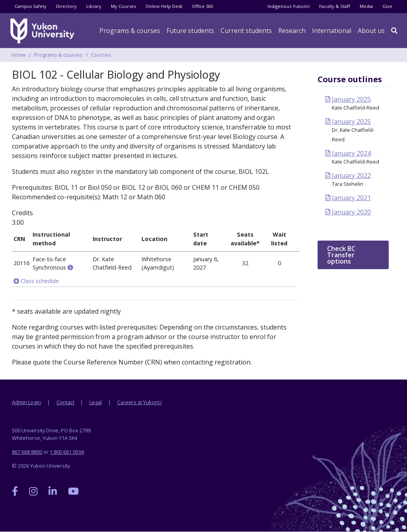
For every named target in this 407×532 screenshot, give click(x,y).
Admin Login (26, 402)
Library (94, 6)
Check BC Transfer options (341, 255)
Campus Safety (31, 6)
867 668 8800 (27, 452)
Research (292, 31)
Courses (101, 55)
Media (366, 6)
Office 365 (203, 6)
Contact (65, 402)
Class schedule (36, 281)
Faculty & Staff (335, 6)
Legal (96, 402)
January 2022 (351, 175)
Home (19, 55)
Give (387, 6)
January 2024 (351, 153)
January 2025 (351, 99)
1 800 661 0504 (67, 452)
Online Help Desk (164, 6)
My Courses (123, 6)
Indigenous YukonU (289, 6)
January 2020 (351, 212)
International (332, 31)
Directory (66, 6)
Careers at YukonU (140, 402)
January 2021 (351, 198)
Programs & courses (130, 31)
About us (371, 31)
